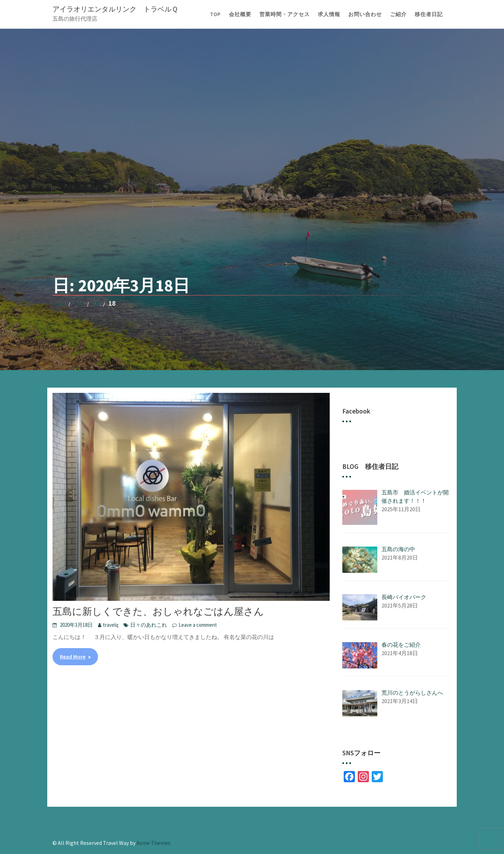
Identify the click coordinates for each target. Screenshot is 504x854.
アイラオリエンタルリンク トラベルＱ (115, 9)
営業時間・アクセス (285, 14)
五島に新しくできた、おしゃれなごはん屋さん (158, 611)
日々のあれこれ (149, 625)
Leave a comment (198, 625)
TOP (215, 14)
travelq (111, 625)
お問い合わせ (365, 14)
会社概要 (240, 14)
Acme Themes (153, 843)
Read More (73, 657)
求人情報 (329, 14)
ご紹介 (398, 14)
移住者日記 (429, 14)
